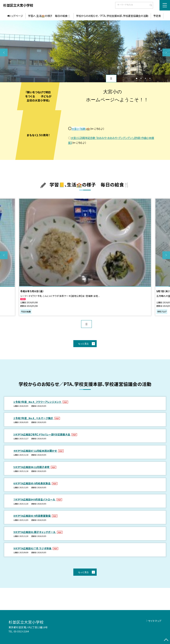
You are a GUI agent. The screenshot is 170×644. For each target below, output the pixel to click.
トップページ (16, 16)
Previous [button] (4, 52)
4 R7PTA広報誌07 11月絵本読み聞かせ (35, 451)
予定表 (157, 16)
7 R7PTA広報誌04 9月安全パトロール (35, 499)
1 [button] (136, 78)
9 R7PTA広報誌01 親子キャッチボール (35, 532)
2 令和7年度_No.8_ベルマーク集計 (34, 418)
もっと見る (84, 344)
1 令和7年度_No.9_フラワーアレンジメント (38, 402)
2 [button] (141, 78)
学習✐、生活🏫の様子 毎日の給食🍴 (49, 16)
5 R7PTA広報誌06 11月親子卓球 (32, 467)
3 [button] (145, 78)
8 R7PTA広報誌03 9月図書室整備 (32, 516)
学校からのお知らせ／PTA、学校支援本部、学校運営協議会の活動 (112, 16)
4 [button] (150, 78)
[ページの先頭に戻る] (166, 640)
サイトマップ (155, 621)
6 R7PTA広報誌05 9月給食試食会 (32, 483)
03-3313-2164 (21, 631)
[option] (85, 51)
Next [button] (166, 52)
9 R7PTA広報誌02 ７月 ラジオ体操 (33, 548)
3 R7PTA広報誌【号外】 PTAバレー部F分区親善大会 (42, 434)
